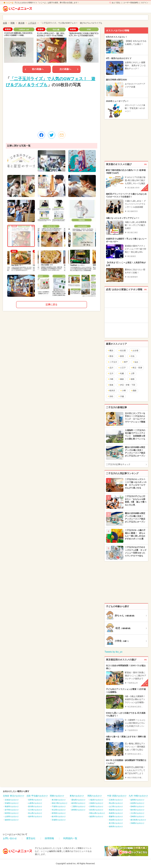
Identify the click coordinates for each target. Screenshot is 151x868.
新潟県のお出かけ (35, 806)
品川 (110, 368)
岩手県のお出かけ (12, 810)
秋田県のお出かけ (12, 813)
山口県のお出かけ (116, 806)
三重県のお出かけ (78, 806)
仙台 (135, 362)
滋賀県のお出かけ (96, 817)
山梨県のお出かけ (35, 803)
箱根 (132, 379)
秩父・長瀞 (136, 368)
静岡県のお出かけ (78, 810)
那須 (110, 356)
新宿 (121, 356)
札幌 (121, 373)
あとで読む (116, 3)
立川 (110, 373)
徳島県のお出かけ (116, 827)
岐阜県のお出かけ (78, 803)
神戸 (125, 362)
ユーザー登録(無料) (131, 3)
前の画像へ (38, 69)
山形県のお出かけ (12, 817)
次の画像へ (65, 69)
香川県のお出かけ (116, 823)
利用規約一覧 (70, 838)
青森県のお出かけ (12, 806)
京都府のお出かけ (96, 803)
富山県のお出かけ (35, 813)
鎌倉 (121, 379)
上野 (132, 373)
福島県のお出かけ (12, 820)
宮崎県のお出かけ (137, 817)
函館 (134, 391)
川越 (121, 396)
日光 (132, 356)
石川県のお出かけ (35, 810)
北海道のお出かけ (12, 800)
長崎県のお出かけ (137, 806)
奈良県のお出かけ (96, 810)
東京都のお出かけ (59, 800)
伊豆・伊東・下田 (127, 385)
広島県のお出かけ (116, 800)
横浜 (110, 351)
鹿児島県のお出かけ (138, 820)
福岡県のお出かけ (137, 800)
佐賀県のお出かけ (137, 803)
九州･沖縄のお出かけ (138, 796)
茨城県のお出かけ (59, 820)
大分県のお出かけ (137, 813)
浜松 (110, 396)
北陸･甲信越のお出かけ (37, 796)
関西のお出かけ (95, 796)
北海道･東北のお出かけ (14, 796)
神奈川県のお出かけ (60, 803)
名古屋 (122, 351)
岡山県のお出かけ (116, 803)
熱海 (110, 385)
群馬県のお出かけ (59, 813)
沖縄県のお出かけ (137, 823)
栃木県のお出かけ (59, 817)
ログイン (145, 3)
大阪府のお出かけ (96, 800)
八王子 (122, 368)
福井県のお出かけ (35, 817)
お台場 (134, 351)
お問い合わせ (10, 838)
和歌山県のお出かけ (97, 813)
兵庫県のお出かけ (96, 806)
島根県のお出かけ (116, 813)
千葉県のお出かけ (59, 806)
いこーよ (10, 3)
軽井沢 (111, 391)
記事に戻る (52, 305)
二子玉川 (112, 362)
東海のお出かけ (77, 796)
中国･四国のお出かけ (117, 796)
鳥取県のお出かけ (116, 810)
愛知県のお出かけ (78, 800)
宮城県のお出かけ (12, 803)
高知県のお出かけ (116, 820)
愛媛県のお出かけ (116, 817)
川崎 (110, 379)
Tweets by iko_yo (113, 652)
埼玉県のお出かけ (59, 810)
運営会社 (31, 838)
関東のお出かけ (57, 796)
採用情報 (49, 838)
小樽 (123, 391)
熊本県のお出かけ (137, 810)
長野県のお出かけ (35, 800)
